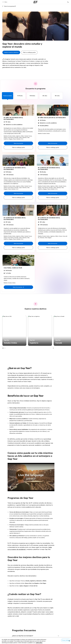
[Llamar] (68, 2)
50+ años (57, 96)
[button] (5, 2)
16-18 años (20, 96)
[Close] (69, 641)
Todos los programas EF (10, 6)
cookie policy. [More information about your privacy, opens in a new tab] (39, 643)
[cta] (11, 52)
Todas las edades (8, 96)
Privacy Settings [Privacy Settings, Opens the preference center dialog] (66, 640)
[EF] (35, 2)
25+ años (45, 96)
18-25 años (32, 96)
